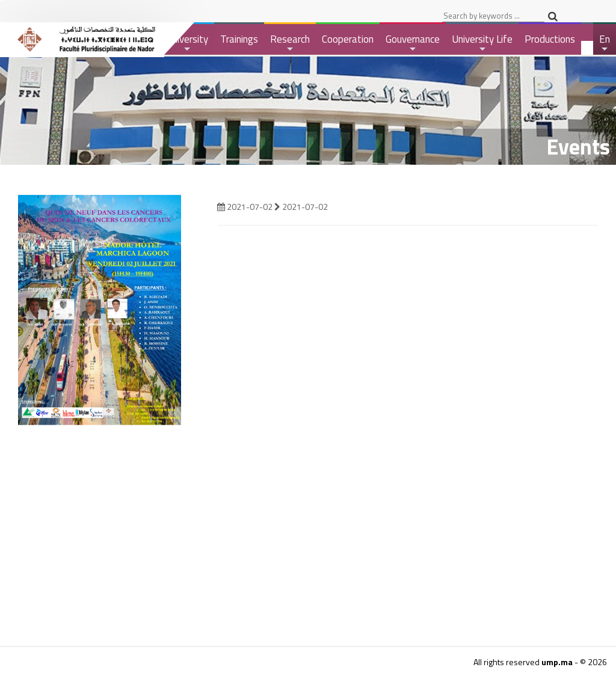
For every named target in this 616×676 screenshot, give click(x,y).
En (605, 43)
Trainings (239, 39)
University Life (482, 43)
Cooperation (348, 39)
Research (290, 43)
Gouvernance (413, 43)
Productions (550, 39)
